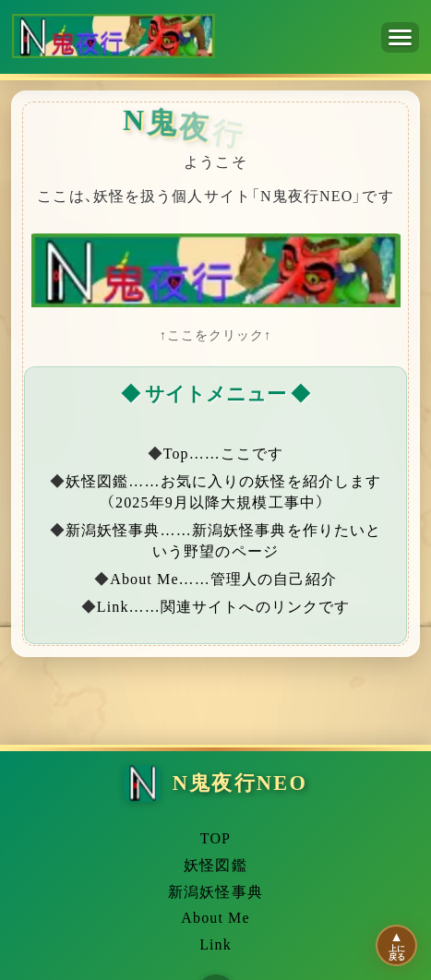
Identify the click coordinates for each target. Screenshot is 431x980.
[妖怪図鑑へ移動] (215, 272)
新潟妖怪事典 (215, 892)
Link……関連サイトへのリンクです (223, 607)
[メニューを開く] (400, 37)
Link (215, 945)
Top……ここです (224, 454)
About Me (215, 918)
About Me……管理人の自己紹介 (223, 579)
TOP (215, 839)
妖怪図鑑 (215, 866)
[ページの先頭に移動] (396, 945)
